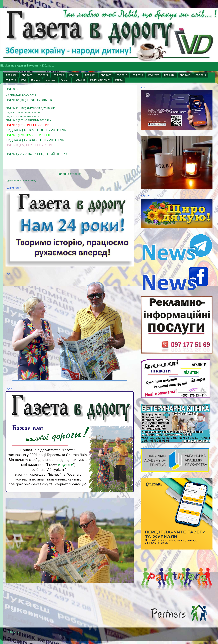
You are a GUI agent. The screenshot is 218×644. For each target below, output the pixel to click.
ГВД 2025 (27, 75)
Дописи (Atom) (29, 180)
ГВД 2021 (90, 75)
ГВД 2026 (11, 75)
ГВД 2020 (106, 75)
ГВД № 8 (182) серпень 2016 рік (28, 120)
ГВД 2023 (59, 75)
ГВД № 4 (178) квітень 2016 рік (35, 140)
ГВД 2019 (122, 75)
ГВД (23, 80)
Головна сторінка (70, 174)
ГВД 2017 (154, 75)
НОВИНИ (80, 80)
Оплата (65, 80)
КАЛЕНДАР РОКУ (100, 80)
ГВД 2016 (169, 75)
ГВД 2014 (201, 75)
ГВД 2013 (11, 80)
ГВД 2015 (185, 75)
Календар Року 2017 (21, 95)
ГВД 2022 (75, 75)
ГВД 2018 (138, 75)
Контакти (50, 80)
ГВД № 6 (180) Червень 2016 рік (36, 130)
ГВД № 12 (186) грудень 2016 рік (29, 100)
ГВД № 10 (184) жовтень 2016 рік (23, 113)
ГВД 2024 (43, 75)
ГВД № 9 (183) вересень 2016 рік (23, 117)
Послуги (36, 80)
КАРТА (119, 80)
